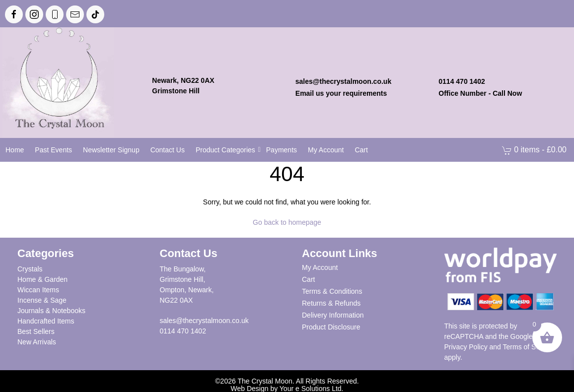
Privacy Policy (466, 347)
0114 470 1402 (183, 331)
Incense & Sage (42, 300)
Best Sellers (36, 331)
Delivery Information (333, 315)
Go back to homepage (287, 222)
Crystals (30, 269)
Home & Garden (42, 279)
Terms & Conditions (332, 291)
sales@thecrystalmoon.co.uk (204, 321)
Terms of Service (529, 347)
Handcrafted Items (46, 321)
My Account (320, 267)
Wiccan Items (38, 290)
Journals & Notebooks (51, 311)
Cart (308, 279)
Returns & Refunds (331, 303)
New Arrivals (37, 342)
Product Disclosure (331, 327)
